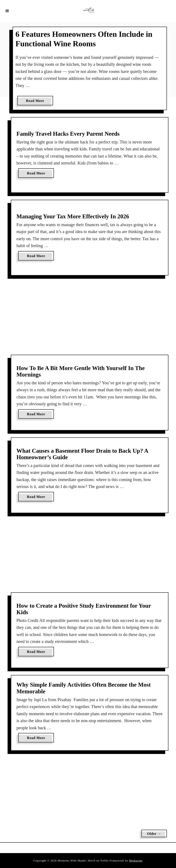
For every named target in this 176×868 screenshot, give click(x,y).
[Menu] (7, 11)
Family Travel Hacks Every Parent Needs (68, 134)
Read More (37, 102)
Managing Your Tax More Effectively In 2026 (73, 216)
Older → (154, 834)
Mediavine (136, 861)
